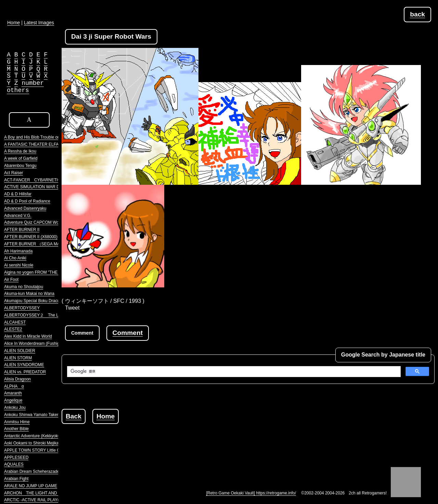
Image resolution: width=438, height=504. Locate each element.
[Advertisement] (186, 439)
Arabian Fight (16, 479)
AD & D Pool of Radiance (27, 201)
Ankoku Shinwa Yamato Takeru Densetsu (42, 415)
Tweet (72, 308)
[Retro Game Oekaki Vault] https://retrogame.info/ (251, 493)
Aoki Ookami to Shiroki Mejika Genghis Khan (45, 443)
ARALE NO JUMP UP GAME (31, 486)
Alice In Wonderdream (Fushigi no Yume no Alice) (49, 344)
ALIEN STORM (18, 358)
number (33, 83)
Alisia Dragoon (17, 379)
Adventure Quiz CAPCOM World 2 (35, 222)
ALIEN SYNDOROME (24, 365)
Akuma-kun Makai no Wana (29, 294)
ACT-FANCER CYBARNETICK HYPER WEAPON (51, 180)
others (18, 90)
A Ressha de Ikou (20, 151)
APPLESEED (16, 457)
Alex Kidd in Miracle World (28, 336)
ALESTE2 (13, 329)
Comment (128, 333)
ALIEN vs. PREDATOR (25, 372)
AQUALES (14, 464)
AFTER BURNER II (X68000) (31, 237)
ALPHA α (14, 386)
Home (106, 416)
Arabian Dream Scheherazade (32, 471)
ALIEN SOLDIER (20, 351)
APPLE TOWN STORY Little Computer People (47, 450)
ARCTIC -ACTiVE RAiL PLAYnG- (34, 500)
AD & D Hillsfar (18, 194)
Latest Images (39, 23)
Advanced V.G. (18, 216)
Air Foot (11, 280)
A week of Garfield (21, 158)
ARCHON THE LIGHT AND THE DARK (41, 493)
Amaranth (13, 393)
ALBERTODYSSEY (22, 308)
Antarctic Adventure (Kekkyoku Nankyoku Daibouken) (53, 436)
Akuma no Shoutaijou (24, 287)
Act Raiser (14, 173)
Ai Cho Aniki (15, 258)
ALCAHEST (15, 322)
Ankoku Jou (15, 408)
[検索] (233, 372)
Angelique (13, 400)
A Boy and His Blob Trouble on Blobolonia (42, 137)
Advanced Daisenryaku (25, 208)
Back (74, 416)
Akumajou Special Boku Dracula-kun (37, 301)
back (417, 14)
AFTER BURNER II (22, 230)
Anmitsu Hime (17, 422)
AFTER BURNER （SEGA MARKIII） (38, 244)
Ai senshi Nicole (19, 265)
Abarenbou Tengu (20, 166)
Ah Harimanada (18, 251)
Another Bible (16, 429)
